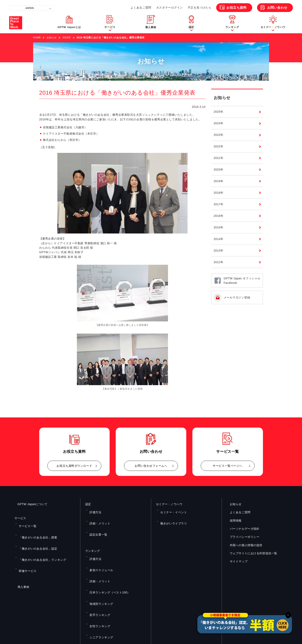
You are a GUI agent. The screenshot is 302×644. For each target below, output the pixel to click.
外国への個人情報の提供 (243, 545)
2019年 (219, 181)
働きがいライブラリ (171, 515)
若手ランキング (98, 570)
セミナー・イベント (171, 510)
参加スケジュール (99, 546)
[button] (110, 23)
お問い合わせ (277, 8)
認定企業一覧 (96, 521)
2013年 (219, 251)
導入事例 (20, 561)
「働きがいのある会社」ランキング (39, 541)
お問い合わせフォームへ (151, 466)
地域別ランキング (99, 564)
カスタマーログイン (170, 8)
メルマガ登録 (220, 600)
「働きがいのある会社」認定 (35, 535)
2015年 (219, 227)
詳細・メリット (98, 515)
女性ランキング (98, 576)
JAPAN (29, 8)
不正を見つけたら (200, 8)
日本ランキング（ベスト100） (106, 558)
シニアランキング (99, 582)
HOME (37, 38)
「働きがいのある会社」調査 (35, 529)
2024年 (219, 123)
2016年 (67, 38)
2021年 (219, 158)
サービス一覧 (26, 523)
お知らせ (52, 38)
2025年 (219, 112)
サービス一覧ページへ (228, 466)
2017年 (219, 204)
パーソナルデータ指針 (242, 529)
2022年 (219, 146)
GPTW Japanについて (29, 504)
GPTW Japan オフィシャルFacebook (242, 281)
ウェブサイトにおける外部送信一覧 (250, 553)
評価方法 (94, 510)
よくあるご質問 (141, 8)
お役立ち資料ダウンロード (74, 466)
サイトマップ (236, 562)
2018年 (219, 193)
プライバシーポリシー (242, 537)
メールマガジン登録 (237, 297)
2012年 (219, 262)
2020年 (219, 170)
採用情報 (233, 521)
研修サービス (26, 547)
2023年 (219, 135)
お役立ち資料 (236, 8)
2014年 (219, 239)
